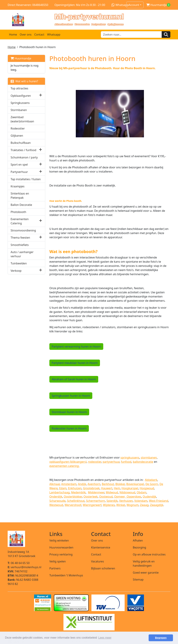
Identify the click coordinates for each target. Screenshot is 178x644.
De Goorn (152, 484)
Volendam (141, 501)
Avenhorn (94, 484)
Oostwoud (106, 496)
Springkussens (20, 103)
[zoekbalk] (131, 35)
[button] (41, 96)
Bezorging (139, 547)
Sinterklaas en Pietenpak (20, 196)
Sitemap (138, 579)
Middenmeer (96, 492)
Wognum (133, 505)
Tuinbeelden (19, 263)
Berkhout (108, 484)
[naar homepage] (89, 20)
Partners (55, 568)
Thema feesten (20, 238)
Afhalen (138, 540)
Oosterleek (91, 496)
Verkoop (16, 271)
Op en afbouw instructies (149, 554)
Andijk (82, 484)
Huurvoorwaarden (61, 547)
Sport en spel (19, 165)
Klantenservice (101, 547)
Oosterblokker (73, 496)
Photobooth (18, 212)
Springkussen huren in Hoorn (71, 395)
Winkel (121, 505)
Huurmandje (21, 58)
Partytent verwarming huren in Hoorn (76, 346)
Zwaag (144, 505)
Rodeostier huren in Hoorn (69, 428)
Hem (117, 488)
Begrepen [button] (161, 638)
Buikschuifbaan (21, 143)
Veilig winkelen (59, 540)
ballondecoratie (143, 462)
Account (134, 5)
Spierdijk (112, 501)
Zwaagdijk (157, 505)
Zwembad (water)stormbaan (22, 119)
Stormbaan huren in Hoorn (69, 412)
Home (13, 35)
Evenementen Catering (20, 221)
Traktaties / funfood (23, 150)
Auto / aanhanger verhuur (22, 254)
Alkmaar (55, 484)
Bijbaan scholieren (103, 568)
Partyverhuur (19, 172)
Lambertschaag (60, 492)
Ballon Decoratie (21, 205)
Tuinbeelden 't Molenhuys (66, 575)
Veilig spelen (58, 561)
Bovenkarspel (135, 484)
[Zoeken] (166, 35)
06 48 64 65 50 (19, 563)
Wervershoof (73, 505)
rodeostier (95, 462)
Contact (39, 35)
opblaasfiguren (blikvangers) (68, 462)
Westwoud (56, 505)
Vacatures (98, 561)
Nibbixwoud (127, 492)
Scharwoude (57, 501)
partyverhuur (111, 462)
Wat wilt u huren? (24, 81)
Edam (63, 488)
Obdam (141, 492)
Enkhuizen (75, 488)
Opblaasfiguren (21, 96)
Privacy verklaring (61, 554)
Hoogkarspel (130, 488)
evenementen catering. (64, 466)
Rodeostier (18, 128)
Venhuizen (126, 501)
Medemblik (78, 492)
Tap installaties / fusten (26, 179)
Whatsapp (120, 5)
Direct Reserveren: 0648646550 (28, 5)
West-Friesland (159, 501)
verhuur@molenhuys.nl (25, 567)
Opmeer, (120, 496)
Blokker (120, 484)
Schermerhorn (96, 501)
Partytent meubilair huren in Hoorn (75, 363)
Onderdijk (56, 496)
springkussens (130, 457)
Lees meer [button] (105, 638)
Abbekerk (151, 480)
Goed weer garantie (146, 572)
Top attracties (19, 88)
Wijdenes (109, 505)
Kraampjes (18, 186)
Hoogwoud (147, 488)
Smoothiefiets (20, 245)
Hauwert (107, 488)
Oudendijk (149, 496)
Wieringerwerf (92, 505)
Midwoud (112, 492)
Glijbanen (17, 136)
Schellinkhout (76, 501)
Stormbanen (19, 110)
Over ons (26, 35)
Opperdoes (134, 496)
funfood (126, 462)
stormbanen (149, 457)
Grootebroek (91, 488)
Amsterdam (69, 484)
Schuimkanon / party (24, 157)
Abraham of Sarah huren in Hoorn (74, 379)
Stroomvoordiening (23, 230)
